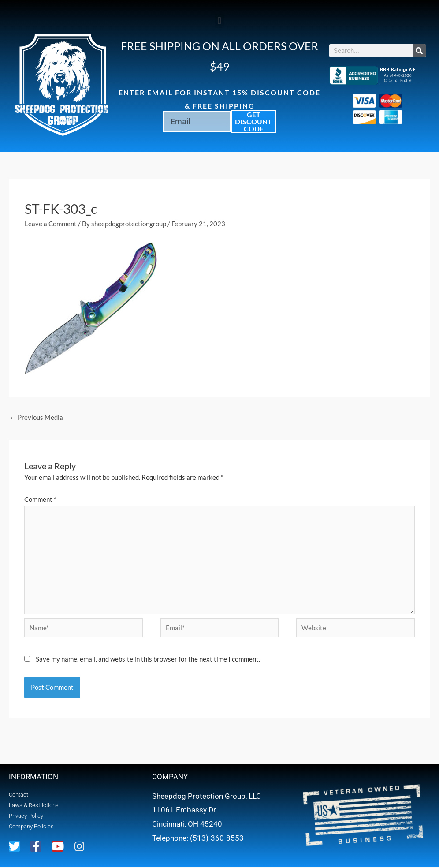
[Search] (419, 51)
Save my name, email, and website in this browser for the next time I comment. (148, 660)
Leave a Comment (51, 224)
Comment (40, 499)
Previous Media (36, 417)
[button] (219, 21)
